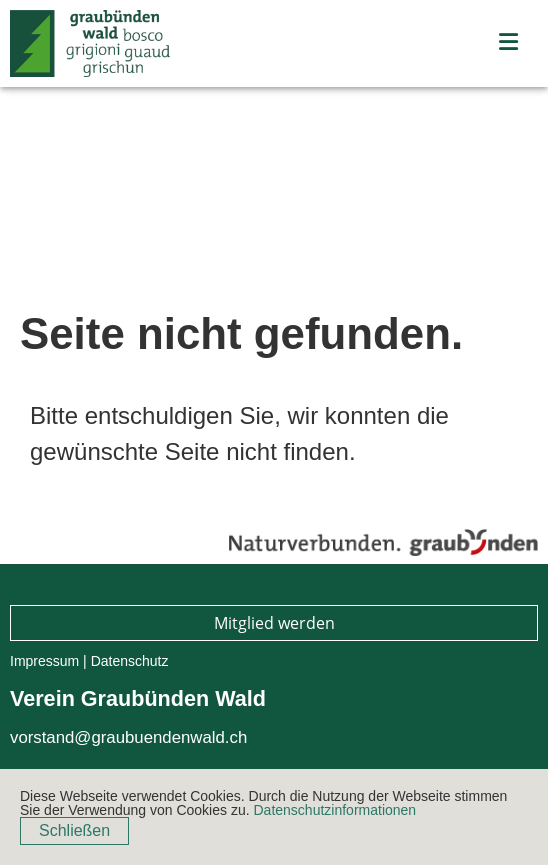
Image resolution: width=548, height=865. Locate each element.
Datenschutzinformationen (334, 810)
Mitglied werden (274, 623)
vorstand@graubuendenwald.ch (128, 737)
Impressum (44, 661)
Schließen (74, 830)
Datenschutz (130, 661)
